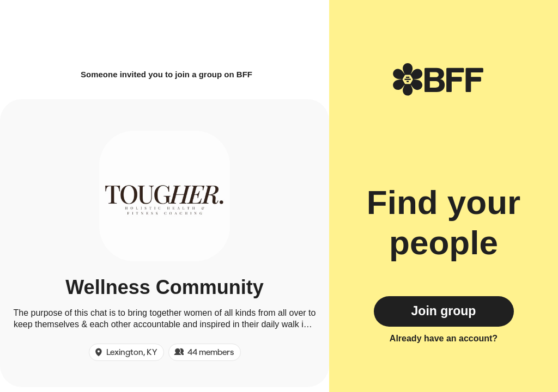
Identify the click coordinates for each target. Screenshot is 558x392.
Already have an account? (444, 338)
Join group (444, 311)
